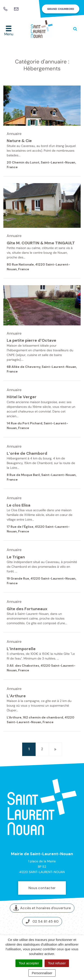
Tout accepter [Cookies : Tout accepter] (29, 963)
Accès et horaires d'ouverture (42, 908)
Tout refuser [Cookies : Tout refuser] (57, 963)
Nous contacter (42, 888)
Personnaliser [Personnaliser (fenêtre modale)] (42, 973)
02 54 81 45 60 (42, 921)
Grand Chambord (61, 9)
